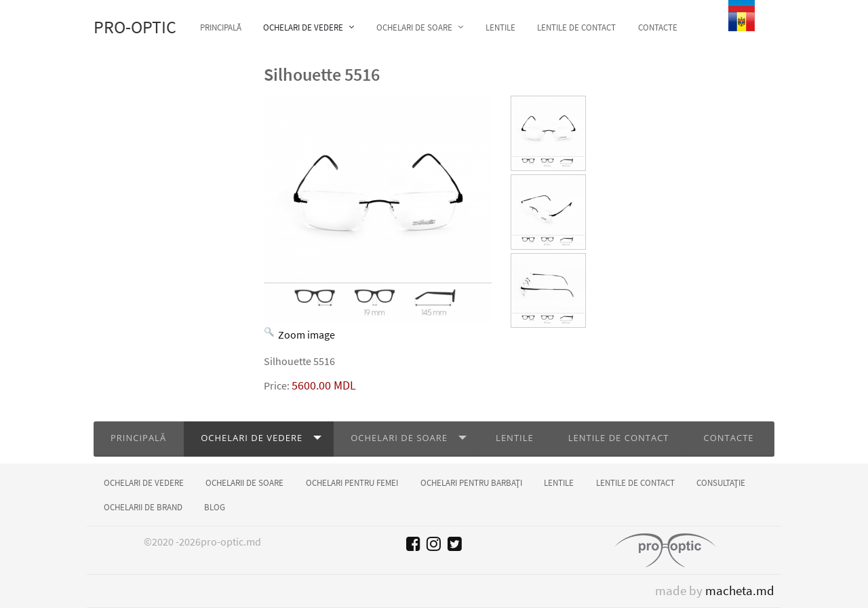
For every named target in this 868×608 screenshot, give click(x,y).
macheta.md (740, 591)
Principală (138, 438)
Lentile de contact (619, 438)
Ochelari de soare (399, 438)
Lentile (515, 438)
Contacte (729, 438)
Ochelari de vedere (252, 438)
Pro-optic (135, 27)
